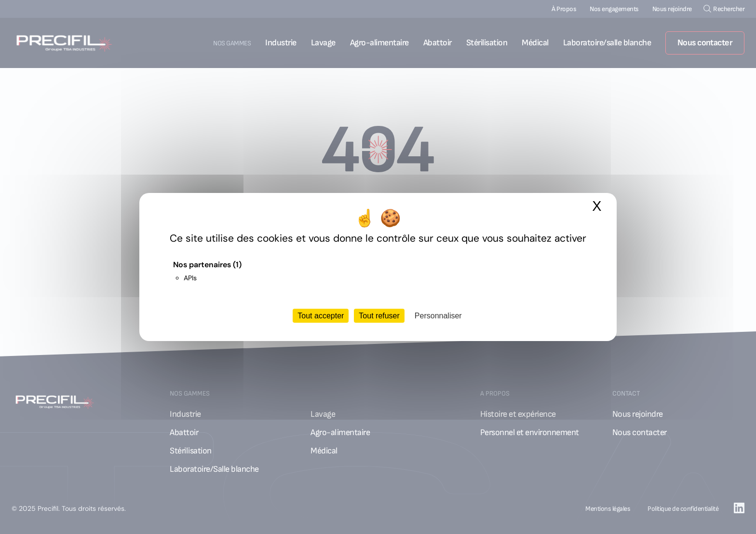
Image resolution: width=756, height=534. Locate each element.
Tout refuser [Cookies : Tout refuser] (379, 316)
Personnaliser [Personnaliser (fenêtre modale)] (438, 316)
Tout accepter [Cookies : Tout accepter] (321, 316)
